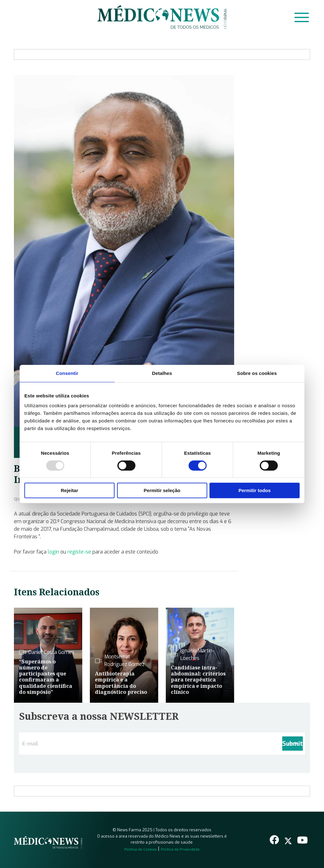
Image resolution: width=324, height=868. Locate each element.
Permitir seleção (162, 490)
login (53, 552)
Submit (293, 744)
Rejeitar (69, 490)
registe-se (79, 552)
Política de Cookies (140, 849)
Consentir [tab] (67, 373)
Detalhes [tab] (162, 373)
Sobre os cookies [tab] (257, 373)
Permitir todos (255, 490)
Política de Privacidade (180, 849)
